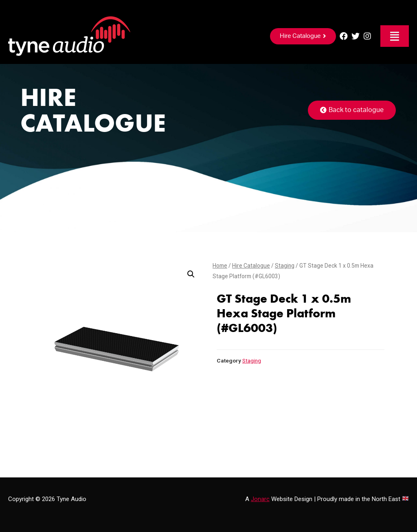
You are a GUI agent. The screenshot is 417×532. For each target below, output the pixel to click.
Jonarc (260, 499)
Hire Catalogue (251, 266)
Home (220, 266)
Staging (285, 266)
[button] (303, 36)
